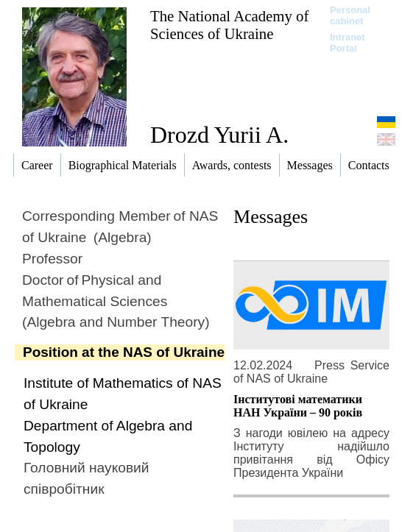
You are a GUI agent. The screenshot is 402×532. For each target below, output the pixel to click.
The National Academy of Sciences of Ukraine (229, 25)
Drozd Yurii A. (219, 135)
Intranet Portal (348, 43)
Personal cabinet (350, 15)
